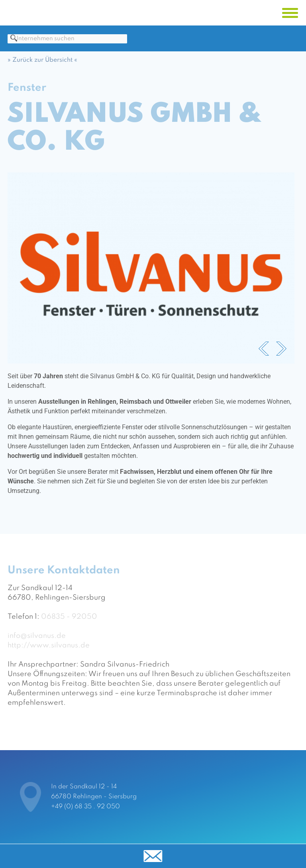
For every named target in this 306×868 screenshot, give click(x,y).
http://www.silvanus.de (49, 650)
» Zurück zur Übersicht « (42, 65)
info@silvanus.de (37, 640)
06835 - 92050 (69, 621)
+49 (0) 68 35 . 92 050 (85, 807)
